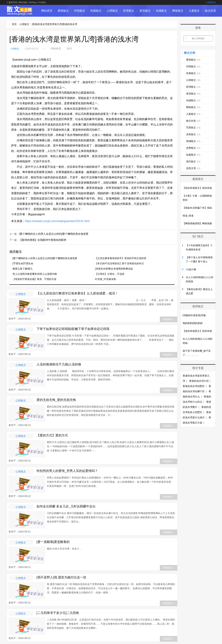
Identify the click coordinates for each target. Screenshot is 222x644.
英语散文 (145, 11)
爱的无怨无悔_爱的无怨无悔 (56, 400)
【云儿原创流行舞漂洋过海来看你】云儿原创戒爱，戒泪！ (77, 293)
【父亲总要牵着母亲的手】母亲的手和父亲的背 (121, 258)
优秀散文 (193, 148)
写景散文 (193, 128)
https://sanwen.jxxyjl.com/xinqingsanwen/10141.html (57, 221)
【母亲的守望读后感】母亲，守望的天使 (34, 279)
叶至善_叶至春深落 (106, 279)
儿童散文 (194, 11)
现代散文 (193, 161)
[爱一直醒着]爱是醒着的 (53, 542)
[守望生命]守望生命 (23, 263)
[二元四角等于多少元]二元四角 (58, 613)
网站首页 (47, 11)
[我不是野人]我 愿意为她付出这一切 (61, 577)
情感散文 (193, 141)
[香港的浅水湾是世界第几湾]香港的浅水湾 (55, 24)
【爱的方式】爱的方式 (52, 435)
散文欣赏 (211, 11)
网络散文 (178, 11)
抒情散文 (80, 11)
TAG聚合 (42, 2)
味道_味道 (188, 216)
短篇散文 (193, 155)
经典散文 (96, 11)
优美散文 (193, 134)
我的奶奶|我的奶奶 (193, 323)
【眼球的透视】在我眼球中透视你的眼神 (41, 240)
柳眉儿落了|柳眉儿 (23, 268)
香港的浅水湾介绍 (199, 381)
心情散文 (112, 11)
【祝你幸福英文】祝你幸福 (197, 188)
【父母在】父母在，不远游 (110, 274)
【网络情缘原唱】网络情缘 (197, 223)
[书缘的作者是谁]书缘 (194, 315)
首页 (14, 24)
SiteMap (33, 2)
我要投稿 (211, 2)
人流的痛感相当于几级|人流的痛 (59, 364)
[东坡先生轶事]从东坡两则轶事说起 (114, 268)
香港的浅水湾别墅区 (194, 386)
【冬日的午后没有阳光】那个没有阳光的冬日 (119, 263)
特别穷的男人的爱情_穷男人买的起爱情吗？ (67, 471)
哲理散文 (129, 11)
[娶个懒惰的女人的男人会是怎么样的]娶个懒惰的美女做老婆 (52, 234)
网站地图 (23, 2)
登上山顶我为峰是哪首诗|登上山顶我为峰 (35, 274)
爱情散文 (63, 11)
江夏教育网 (12, 2)
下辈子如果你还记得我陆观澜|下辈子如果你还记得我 (73, 329)
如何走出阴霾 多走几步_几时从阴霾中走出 (66, 506)
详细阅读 (168, 319)
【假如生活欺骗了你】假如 (197, 208)
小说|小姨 (191, 269)
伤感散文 (161, 11)
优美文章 (193, 168)
